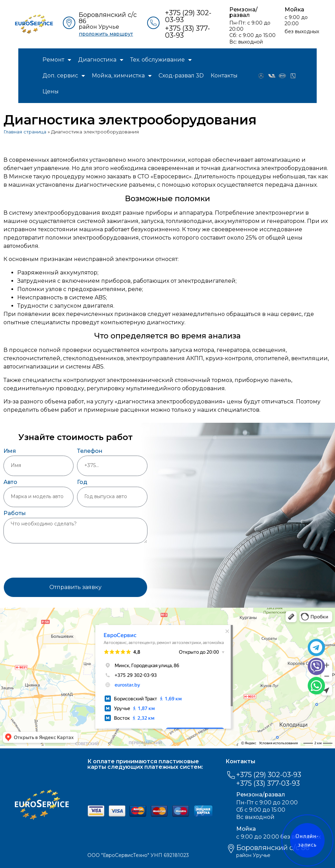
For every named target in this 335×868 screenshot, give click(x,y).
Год (82, 482)
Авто (10, 482)
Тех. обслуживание (161, 60)
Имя (10, 451)
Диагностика (101, 60)
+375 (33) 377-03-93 (188, 32)
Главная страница (25, 132)
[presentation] (56, 560)
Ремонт (57, 60)
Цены (51, 91)
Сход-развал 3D (181, 76)
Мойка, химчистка (122, 76)
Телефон (90, 451)
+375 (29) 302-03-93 (188, 16)
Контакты (224, 76)
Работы (15, 514)
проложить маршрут (106, 34)
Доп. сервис (64, 76)
